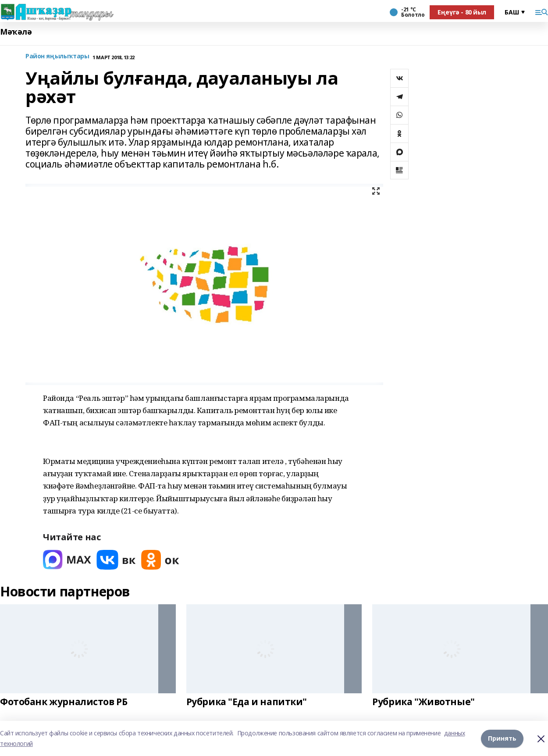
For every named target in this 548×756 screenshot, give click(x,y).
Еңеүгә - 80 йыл (462, 12)
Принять (502, 738)
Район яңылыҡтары (57, 56)
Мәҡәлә (16, 32)
